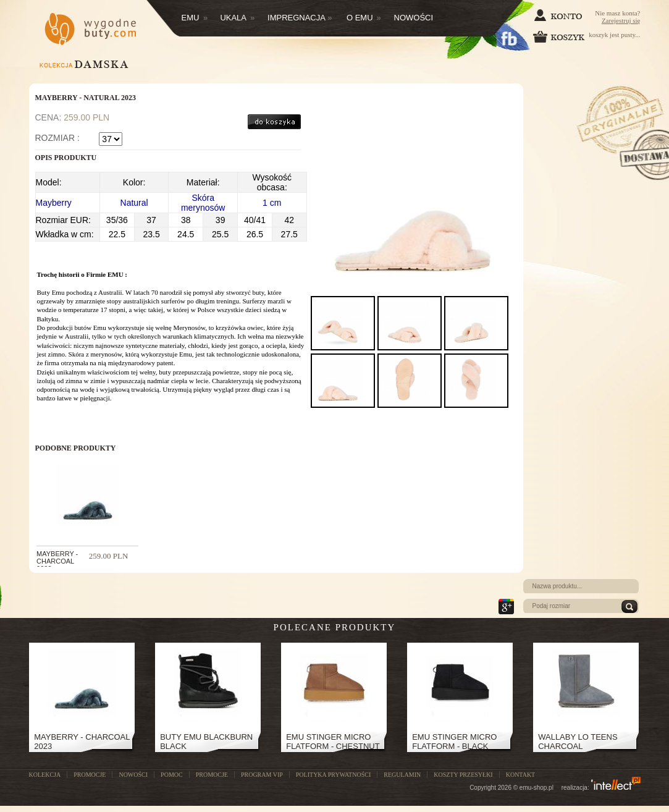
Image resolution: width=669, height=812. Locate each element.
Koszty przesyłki (463, 775)
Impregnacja (300, 18)
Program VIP (262, 775)
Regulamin (402, 775)
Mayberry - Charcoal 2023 (57, 561)
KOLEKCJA (45, 775)
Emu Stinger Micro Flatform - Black (454, 742)
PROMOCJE (90, 775)
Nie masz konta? (617, 17)
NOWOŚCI (133, 775)
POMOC (172, 775)
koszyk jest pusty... (587, 37)
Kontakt (521, 775)
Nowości (414, 18)
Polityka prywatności (333, 775)
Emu (195, 18)
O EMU (364, 18)
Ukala (237, 18)
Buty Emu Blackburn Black (206, 742)
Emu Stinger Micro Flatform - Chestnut (333, 742)
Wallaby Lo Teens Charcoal (578, 742)
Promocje (212, 775)
